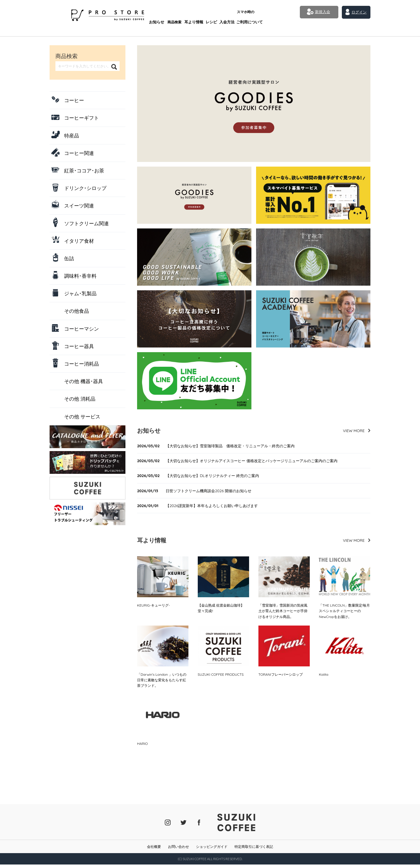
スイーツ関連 (79, 206)
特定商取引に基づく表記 (254, 850)
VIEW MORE (353, 431)
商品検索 (153, 14)
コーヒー (74, 100)
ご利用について (229, 12)
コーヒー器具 (79, 346)
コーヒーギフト (82, 118)
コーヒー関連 (79, 153)
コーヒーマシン (82, 329)
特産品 (72, 136)
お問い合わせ (178, 850)
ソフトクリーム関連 (86, 223)
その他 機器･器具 (84, 381)
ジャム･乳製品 (80, 293)
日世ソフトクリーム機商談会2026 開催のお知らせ (199, 492)
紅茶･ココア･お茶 (84, 171)
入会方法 (207, 14)
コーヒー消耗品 (82, 364)
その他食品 (77, 311)
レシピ (191, 14)
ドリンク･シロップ (85, 188)
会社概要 (154, 850)
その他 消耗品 (80, 399)
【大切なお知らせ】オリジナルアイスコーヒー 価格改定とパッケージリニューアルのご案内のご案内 (246, 461)
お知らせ (135, 14)
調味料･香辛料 (80, 276)
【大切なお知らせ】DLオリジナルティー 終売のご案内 (203, 477)
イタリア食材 (79, 241)
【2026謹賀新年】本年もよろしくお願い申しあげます (203, 507)
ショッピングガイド (212, 850)
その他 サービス (82, 416)
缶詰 (69, 258)
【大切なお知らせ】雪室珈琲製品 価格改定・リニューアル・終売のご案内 (223, 446)
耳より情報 (173, 14)
